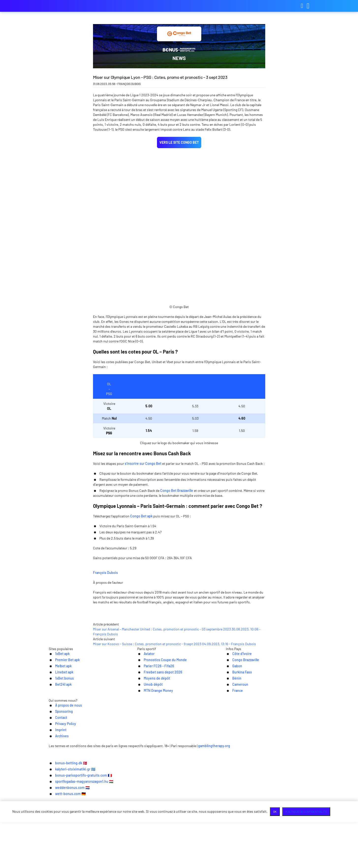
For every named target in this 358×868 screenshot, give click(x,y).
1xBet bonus (59, 766)
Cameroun (235, 773)
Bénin (231, 766)
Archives (247, 804)
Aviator (144, 741)
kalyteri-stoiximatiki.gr (128, 854)
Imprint (226, 804)
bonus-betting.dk (81, 854)
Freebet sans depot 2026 (159, 760)
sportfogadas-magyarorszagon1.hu (262, 854)
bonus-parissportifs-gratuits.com (190, 854)
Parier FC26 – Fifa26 (154, 753)
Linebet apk (59, 760)
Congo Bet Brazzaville (177, 497)
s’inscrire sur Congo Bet (143, 470)
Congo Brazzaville (241, 747)
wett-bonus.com (202, 861)
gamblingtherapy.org (254, 824)
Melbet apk (58, 753)
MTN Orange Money (154, 779)
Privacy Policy (201, 804)
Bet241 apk (58, 773)
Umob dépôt (148, 773)
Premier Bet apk (62, 747)
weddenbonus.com (158, 861)
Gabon (231, 753)
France (232, 779)
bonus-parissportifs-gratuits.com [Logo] (73, 6)
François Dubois (142, 578)
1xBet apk (57, 741)
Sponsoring (151, 804)
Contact (175, 804)
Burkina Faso (237, 760)
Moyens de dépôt (152, 766)
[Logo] (179, 814)
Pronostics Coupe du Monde (161, 747)
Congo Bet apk (141, 522)
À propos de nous (118, 804)
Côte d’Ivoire (237, 741)
